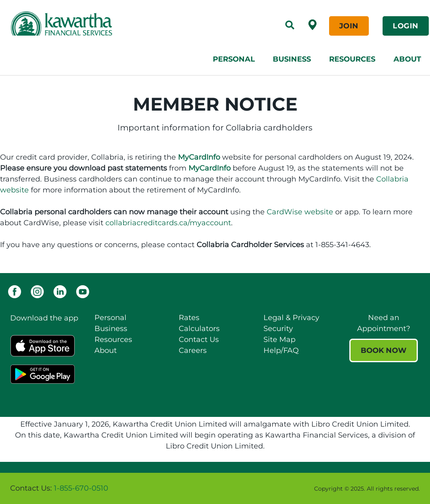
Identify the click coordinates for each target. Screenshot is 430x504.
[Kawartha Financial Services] (96, 23)
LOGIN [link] (406, 26)
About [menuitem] (407, 59)
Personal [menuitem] (234, 59)
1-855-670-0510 (81, 488)
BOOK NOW (384, 350)
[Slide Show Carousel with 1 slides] (215, 488)
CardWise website (300, 212)
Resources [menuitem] (352, 59)
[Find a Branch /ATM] (312, 24)
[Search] (290, 26)
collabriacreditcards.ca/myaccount (168, 223)
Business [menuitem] (292, 59)
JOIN (349, 26)
